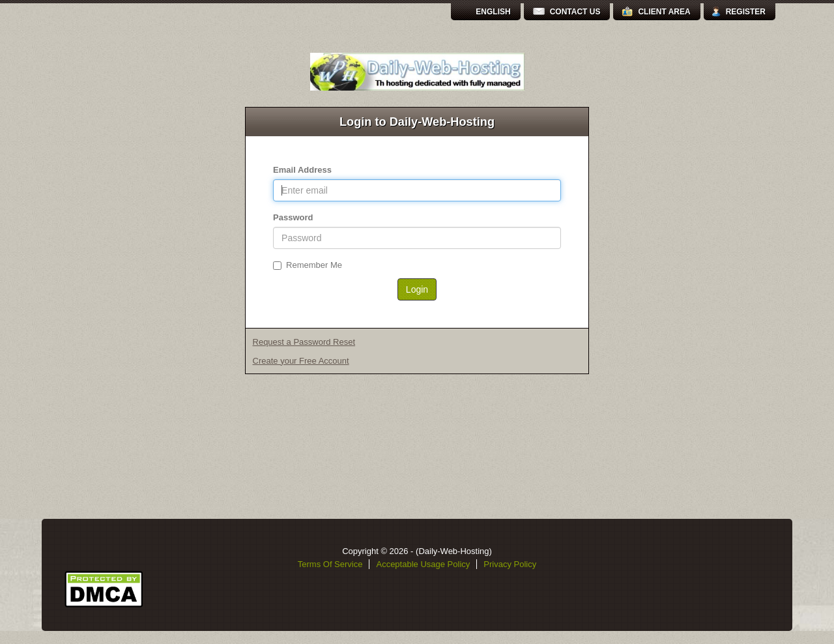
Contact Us (575, 12)
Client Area (664, 12)
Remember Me (308, 265)
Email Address (302, 170)
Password (293, 217)
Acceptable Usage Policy (423, 564)
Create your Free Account (301, 361)
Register (746, 12)
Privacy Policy (510, 564)
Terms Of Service (330, 564)
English (493, 12)
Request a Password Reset (304, 342)
